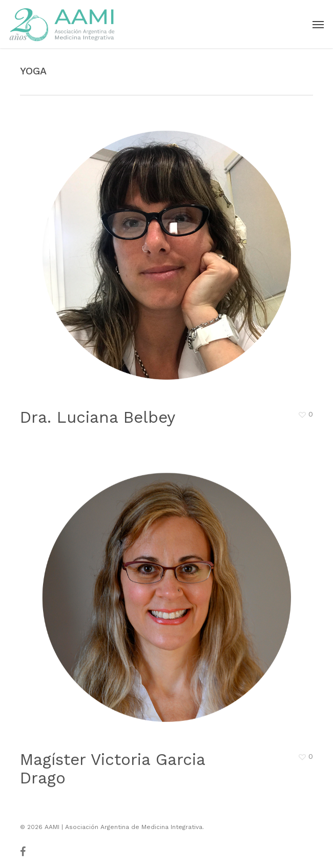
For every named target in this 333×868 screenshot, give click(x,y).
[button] (318, 24)
